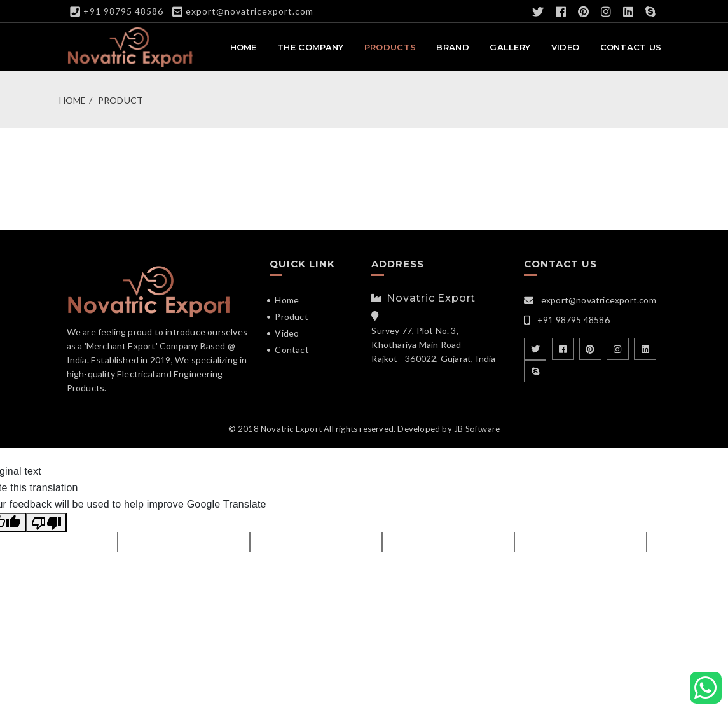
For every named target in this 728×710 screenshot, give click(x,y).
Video (566, 48)
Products (390, 48)
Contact (292, 351)
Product (120, 101)
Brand (453, 48)
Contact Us (631, 48)
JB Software (477, 430)
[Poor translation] (46, 524)
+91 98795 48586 (123, 11)
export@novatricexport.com (250, 11)
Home (244, 48)
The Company (310, 48)
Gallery (510, 48)
